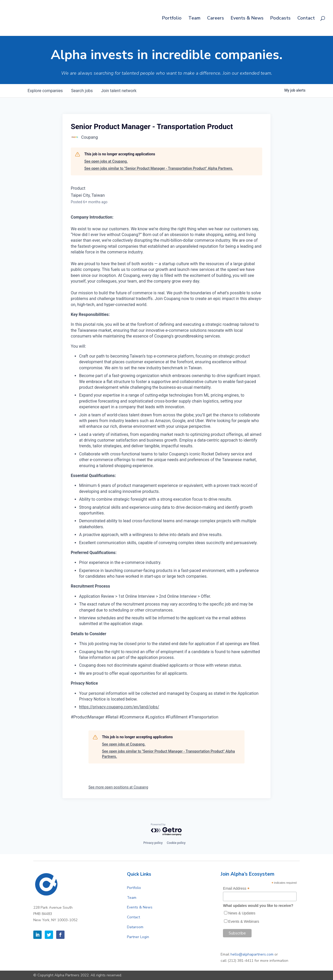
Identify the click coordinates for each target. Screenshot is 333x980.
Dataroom (135, 927)
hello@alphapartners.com (252, 954)
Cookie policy (176, 843)
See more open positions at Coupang (118, 787)
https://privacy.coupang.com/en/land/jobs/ (119, 707)
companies (45, 91)
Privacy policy (153, 843)
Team (194, 19)
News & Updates (242, 913)
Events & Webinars (244, 921)
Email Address (236, 889)
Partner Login (138, 937)
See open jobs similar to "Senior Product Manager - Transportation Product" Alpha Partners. (159, 168)
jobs (82, 91)
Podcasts (280, 19)
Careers (216, 19)
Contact (306, 19)
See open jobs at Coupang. (106, 161)
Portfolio (172, 19)
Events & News (247, 19)
